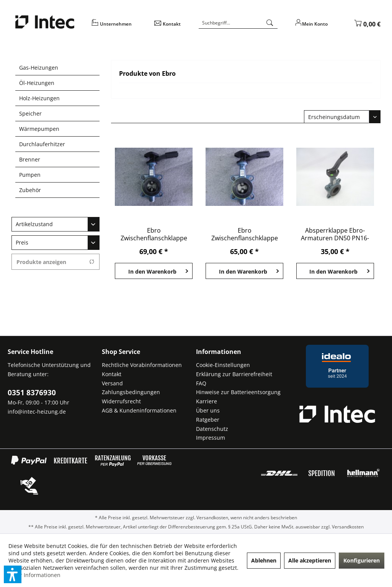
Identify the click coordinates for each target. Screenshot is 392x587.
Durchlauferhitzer (42, 144)
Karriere (207, 401)
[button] (13, 574)
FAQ (201, 383)
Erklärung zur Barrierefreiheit (234, 374)
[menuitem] (118, 27)
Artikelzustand (34, 224)
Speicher (30, 113)
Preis (22, 242)
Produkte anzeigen (56, 262)
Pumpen (30, 175)
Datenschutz (212, 429)
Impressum (211, 438)
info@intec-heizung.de (37, 412)
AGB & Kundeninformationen (139, 410)
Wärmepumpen (39, 129)
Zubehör (30, 190)
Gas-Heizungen (39, 68)
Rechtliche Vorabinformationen (142, 365)
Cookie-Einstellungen (223, 365)
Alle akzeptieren (310, 560)
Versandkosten (212, 518)
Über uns (208, 410)
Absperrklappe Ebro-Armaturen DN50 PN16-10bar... (335, 234)
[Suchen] (270, 23)
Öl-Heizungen (37, 83)
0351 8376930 (32, 393)
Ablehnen (264, 560)
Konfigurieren (362, 560)
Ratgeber (208, 420)
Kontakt (112, 374)
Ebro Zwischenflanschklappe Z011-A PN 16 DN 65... (154, 234)
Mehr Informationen (34, 575)
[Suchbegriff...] (238, 23)
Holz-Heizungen (39, 98)
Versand (112, 383)
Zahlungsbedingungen (131, 392)
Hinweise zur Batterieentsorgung (238, 392)
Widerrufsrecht (121, 401)
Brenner (30, 159)
